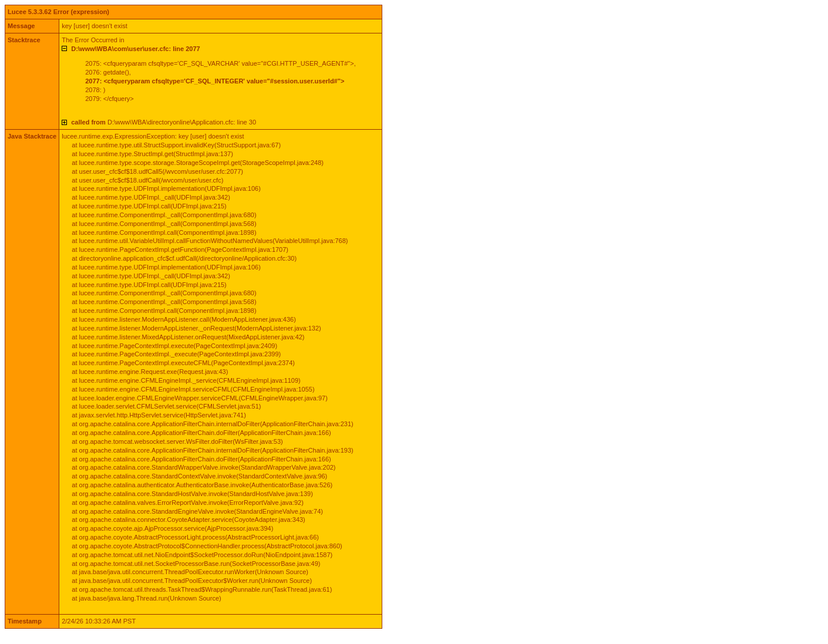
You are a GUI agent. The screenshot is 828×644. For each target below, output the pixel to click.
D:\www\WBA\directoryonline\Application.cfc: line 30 (164, 122)
